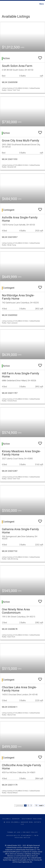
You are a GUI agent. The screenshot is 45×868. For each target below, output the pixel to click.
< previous (19, 805)
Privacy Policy (30, 832)
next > (41, 805)
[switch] (40, 57)
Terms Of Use (14, 832)
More (42, 4)
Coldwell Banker (11, 819)
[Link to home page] (2, 4)
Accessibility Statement (19, 836)
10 (36, 805)
